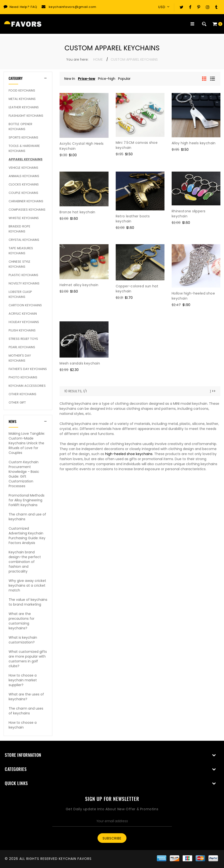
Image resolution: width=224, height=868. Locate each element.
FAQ (34, 7)
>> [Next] (214, 391)
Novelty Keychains (24, 283)
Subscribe (112, 838)
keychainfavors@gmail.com (73, 7)
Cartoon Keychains (25, 305)
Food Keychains (22, 90)
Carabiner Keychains (26, 201)
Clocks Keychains (24, 184)
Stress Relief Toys (23, 339)
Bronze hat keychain (77, 212)
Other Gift (17, 402)
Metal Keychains (22, 99)
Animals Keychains (24, 176)
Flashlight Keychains (26, 116)
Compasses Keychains (27, 210)
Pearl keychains (22, 347)
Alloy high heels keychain (194, 143)
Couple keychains (23, 193)
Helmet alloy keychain (79, 285)
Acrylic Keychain (23, 314)
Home (98, 59)
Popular (124, 79)
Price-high (107, 79)
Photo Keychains (23, 377)
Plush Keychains (22, 330)
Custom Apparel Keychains (134, 59)
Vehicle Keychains (23, 168)
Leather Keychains (24, 107)
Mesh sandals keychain (80, 363)
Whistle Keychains (24, 218)
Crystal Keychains (24, 240)
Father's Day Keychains (28, 369)
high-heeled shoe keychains (129, 454)
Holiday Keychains (24, 322)
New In (70, 79)
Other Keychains (22, 394)
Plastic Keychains (23, 275)
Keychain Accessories (27, 386)
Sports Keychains (23, 137)
